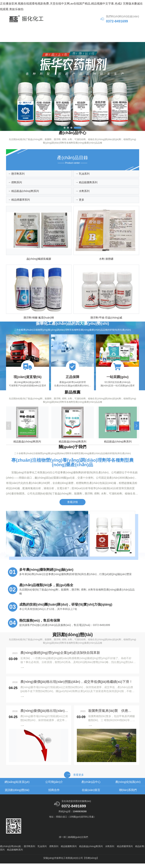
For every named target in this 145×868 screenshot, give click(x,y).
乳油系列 (42, 851)
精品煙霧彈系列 (125, 851)
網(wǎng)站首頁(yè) (22, 30)
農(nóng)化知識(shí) (123, 30)
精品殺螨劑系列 (15, 854)
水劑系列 (110, 851)
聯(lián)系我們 (123, 38)
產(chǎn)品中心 (89, 30)
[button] (65, 128)
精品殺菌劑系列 (69, 851)
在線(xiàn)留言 (89, 38)
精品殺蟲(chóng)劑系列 (91, 851)
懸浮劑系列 (29, 851)
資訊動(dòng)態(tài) (22, 38)
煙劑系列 (54, 851)
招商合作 (56, 38)
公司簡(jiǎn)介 (56, 30)
